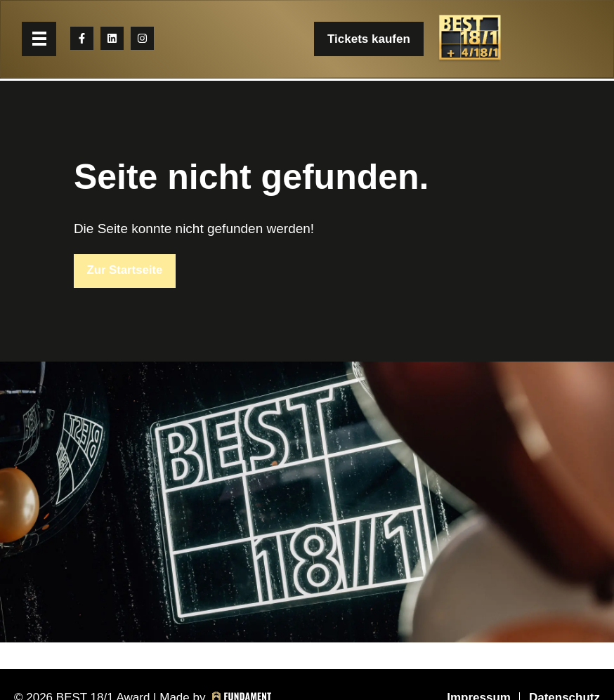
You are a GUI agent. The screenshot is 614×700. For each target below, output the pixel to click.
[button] (40, 40)
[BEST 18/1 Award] (469, 40)
